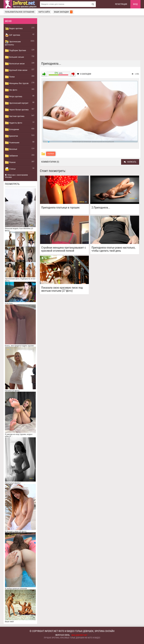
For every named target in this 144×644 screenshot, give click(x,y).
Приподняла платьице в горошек (60, 208)
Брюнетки (12, 136)
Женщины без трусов (17, 83)
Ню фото (11, 90)
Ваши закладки (63, 12)
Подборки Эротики (16, 51)
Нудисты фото (14, 123)
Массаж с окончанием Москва (16, 176)
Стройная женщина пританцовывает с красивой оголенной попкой (64, 249)
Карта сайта (44, 12)
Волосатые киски (15, 64)
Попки (10, 77)
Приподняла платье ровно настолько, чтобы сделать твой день (114, 249)
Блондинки (12, 130)
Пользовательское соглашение (20, 12)
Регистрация (121, 4)
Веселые (11, 149)
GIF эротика (13, 35)
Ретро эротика (14, 97)
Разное (10, 162)
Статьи (10, 169)
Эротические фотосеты (13, 43)
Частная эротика (15, 116)
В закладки (84, 74)
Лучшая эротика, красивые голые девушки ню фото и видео (72, 638)
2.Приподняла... (101, 208)
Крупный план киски (16, 70)
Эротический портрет (17, 103)
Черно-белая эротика (17, 110)
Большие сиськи (15, 57)
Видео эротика (14, 29)
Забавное (11, 156)
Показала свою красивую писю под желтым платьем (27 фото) (62, 289)
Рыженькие (12, 143)
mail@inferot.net (79, 635)
